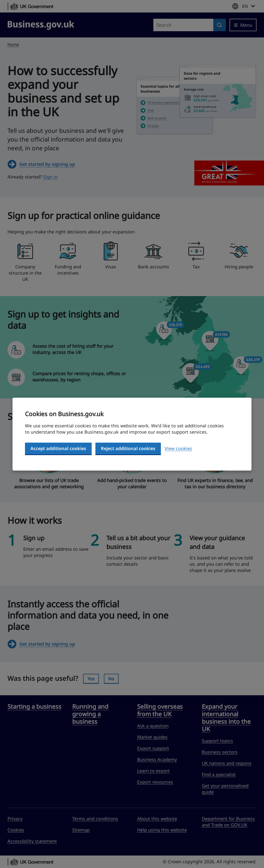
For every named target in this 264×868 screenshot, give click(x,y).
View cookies (178, 448)
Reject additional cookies (128, 448)
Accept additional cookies (58, 448)
